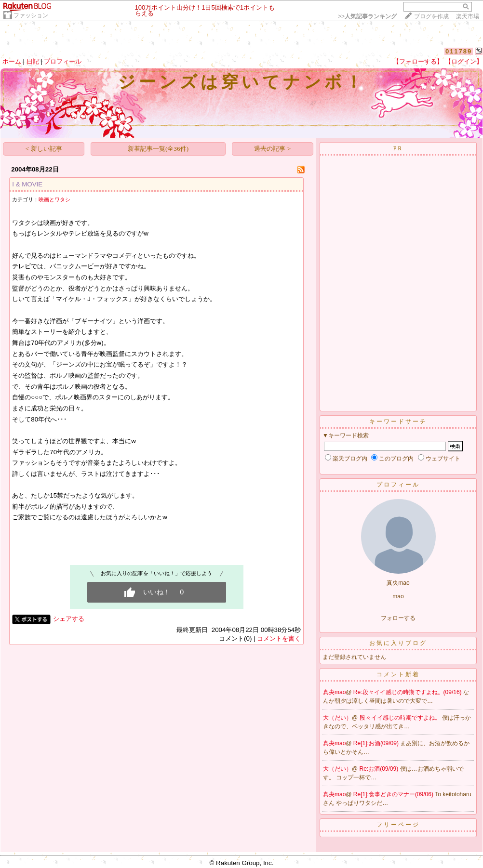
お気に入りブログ (398, 643)
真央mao (334, 692)
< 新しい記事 (44, 149)
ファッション (31, 15)
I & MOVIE (27, 184)
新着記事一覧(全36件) (158, 149)
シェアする (69, 619)
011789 (459, 51)
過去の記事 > (272, 149)
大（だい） (337, 718)
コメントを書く (279, 638)
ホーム (12, 61)
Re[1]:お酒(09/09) (377, 743)
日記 (33, 61)
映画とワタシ (54, 199)
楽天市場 (468, 16)
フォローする (398, 618)
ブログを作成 (431, 16)
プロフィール (63, 61)
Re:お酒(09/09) (380, 769)
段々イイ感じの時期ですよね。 (401, 718)
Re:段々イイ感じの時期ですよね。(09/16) (408, 692)
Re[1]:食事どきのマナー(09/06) (394, 794)
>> (367, 16)
